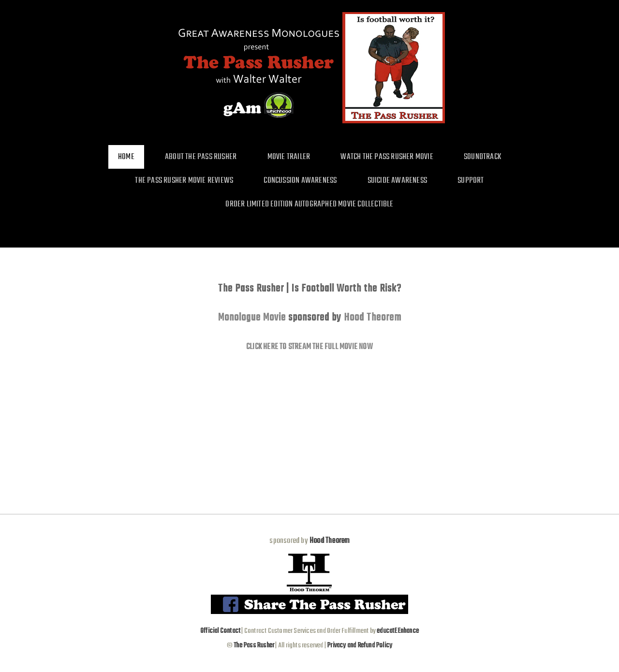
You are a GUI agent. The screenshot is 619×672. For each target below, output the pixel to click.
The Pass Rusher (253, 645)
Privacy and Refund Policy (360, 645)
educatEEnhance (398, 631)
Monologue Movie (252, 318)
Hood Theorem (373, 318)
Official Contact (220, 631)
